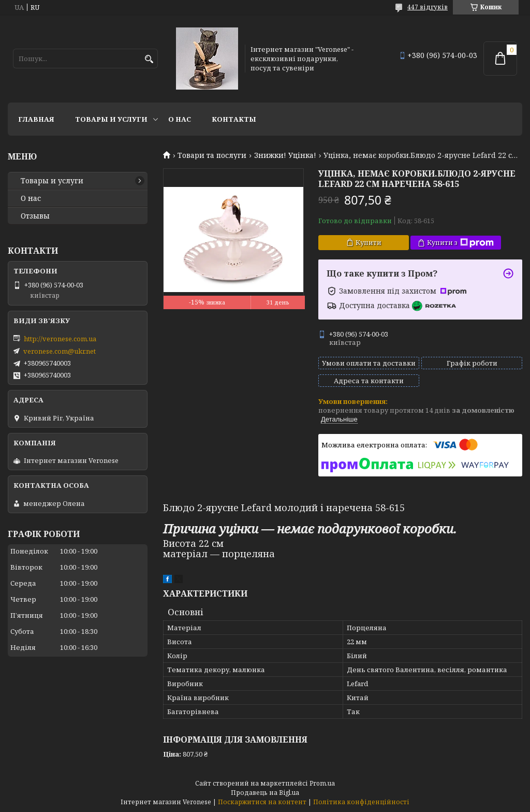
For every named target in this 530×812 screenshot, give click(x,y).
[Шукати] (149, 59)
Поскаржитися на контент (262, 802)
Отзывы (35, 216)
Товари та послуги (212, 155)
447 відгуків (428, 7)
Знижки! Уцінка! (285, 155)
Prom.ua (322, 783)
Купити (369, 242)
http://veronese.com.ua (60, 339)
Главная (36, 119)
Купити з (460, 243)
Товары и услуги (111, 119)
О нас (180, 119)
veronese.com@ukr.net (60, 351)
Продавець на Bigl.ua (265, 793)
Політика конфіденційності (361, 802)
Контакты (234, 119)
